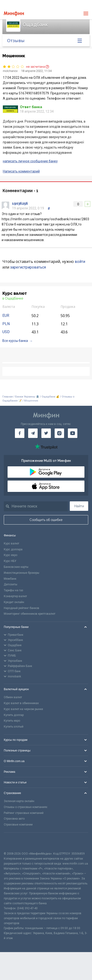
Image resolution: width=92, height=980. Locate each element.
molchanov (10, 71)
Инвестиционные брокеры (22, 573)
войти (80, 262)
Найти (79, 506)
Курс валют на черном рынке (23, 709)
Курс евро (11, 555)
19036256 (20, 203)
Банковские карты (16, 567)
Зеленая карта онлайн (19, 801)
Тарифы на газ (13, 590)
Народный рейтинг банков (22, 608)
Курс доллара (13, 549)
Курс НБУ (10, 561)
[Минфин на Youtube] (73, 433)
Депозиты (11, 584)
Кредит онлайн (14, 602)
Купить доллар (14, 715)
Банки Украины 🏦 (27, 397)
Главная (8, 397)
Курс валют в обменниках (21, 703)
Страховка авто (14, 819)
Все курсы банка (15, 341)
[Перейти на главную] (14, 14)
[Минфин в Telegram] (33, 433)
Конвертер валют (15, 596)
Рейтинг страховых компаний (24, 813)
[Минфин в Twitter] (46, 433)
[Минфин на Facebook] (20, 433)
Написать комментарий (21, 171)
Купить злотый (14, 727)
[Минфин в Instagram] (59, 433)
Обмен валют (13, 697)
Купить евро (12, 721)
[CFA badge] (14, 842)
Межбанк (10, 579)
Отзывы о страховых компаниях (26, 807)
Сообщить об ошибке (46, 520)
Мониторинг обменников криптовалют (30, 614)
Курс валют (11, 543)
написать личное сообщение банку (30, 161)
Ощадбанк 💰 (50, 397)
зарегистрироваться (28, 267)
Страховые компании (18, 825)
